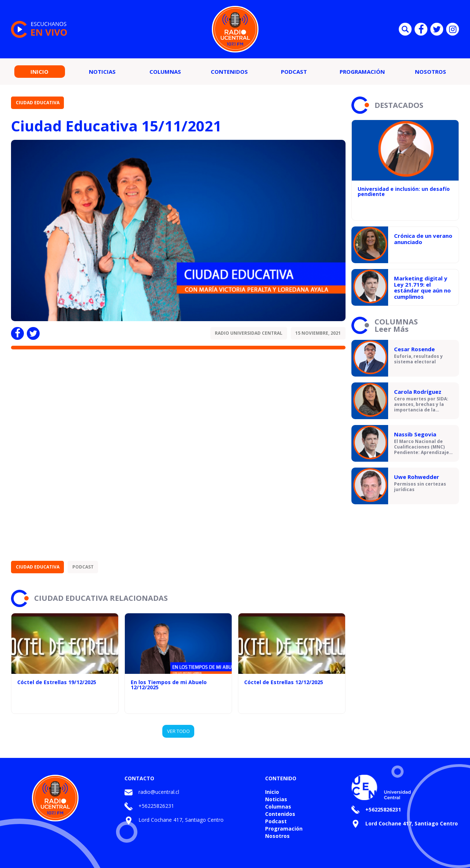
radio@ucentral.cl (159, 792)
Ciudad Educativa (38, 103)
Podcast (294, 72)
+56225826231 (156, 806)
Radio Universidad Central (249, 333)
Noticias (102, 72)
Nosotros (431, 72)
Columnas (165, 72)
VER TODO (178, 731)
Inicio (39, 72)
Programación (362, 72)
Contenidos (229, 72)
